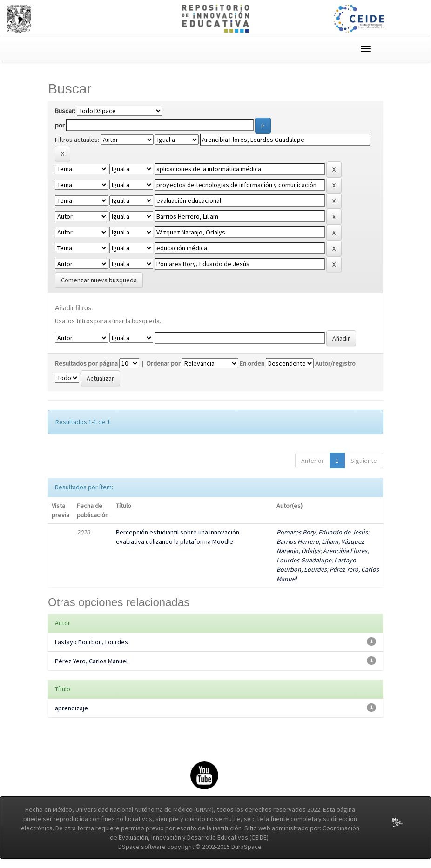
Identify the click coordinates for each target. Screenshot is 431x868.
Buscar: (65, 111)
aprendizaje (71, 708)
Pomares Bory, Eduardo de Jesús (322, 532)
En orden (252, 363)
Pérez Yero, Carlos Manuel (91, 661)
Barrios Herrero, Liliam (307, 541)
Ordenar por (163, 363)
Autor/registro (335, 363)
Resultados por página (86, 363)
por (60, 125)
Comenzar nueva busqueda (99, 280)
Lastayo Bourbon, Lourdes (91, 642)
